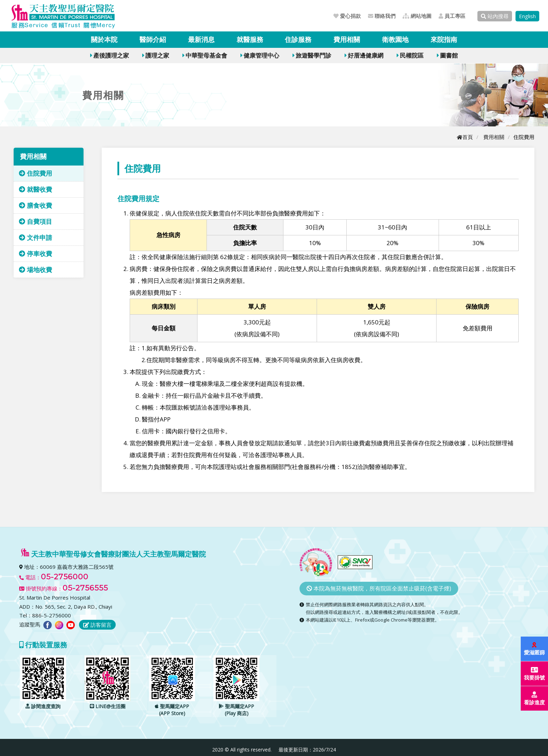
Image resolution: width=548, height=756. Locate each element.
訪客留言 (97, 625)
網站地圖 (417, 16)
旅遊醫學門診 (312, 55)
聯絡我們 (382, 16)
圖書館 (447, 55)
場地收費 (35, 270)
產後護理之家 (110, 55)
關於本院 (104, 39)
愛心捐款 (347, 16)
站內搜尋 (495, 16)
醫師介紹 (153, 39)
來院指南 (444, 39)
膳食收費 (35, 205)
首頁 (465, 137)
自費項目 (35, 221)
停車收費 (35, 254)
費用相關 (347, 39)
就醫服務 (250, 39)
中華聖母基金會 (205, 55)
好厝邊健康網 (364, 55)
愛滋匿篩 (535, 649)
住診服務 (298, 39)
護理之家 (156, 55)
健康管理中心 (260, 55)
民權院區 (410, 55)
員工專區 (452, 16)
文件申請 (35, 237)
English (527, 16)
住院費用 (35, 173)
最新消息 (201, 39)
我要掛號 (535, 674)
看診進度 (535, 699)
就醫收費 (35, 189)
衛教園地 (395, 39)
